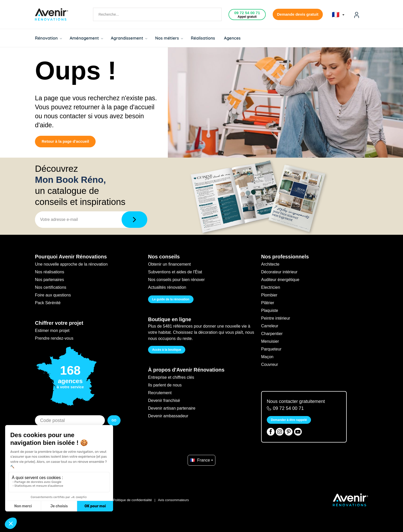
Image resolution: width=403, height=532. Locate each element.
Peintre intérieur (276, 318)
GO (114, 420)
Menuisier (270, 341)
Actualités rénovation (167, 287)
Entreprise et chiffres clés (171, 377)
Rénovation (48, 38)
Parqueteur (271, 349)
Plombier (269, 295)
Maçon (267, 357)
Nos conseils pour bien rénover (176, 280)
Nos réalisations (50, 272)
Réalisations (203, 38)
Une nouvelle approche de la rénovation (71, 264)
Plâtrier (268, 303)
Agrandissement (129, 38)
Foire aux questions (53, 295)
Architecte (270, 264)
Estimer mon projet (52, 331)
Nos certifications (51, 287)
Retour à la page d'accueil (65, 141)
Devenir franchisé (164, 400)
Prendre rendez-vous (54, 338)
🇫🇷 (338, 15)
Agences (232, 38)
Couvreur (270, 364)
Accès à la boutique (167, 350)
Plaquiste (270, 310)
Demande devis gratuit (298, 14)
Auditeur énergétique (280, 280)
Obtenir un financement (169, 264)
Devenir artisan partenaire (172, 408)
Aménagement (86, 38)
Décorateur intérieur (279, 272)
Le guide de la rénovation (171, 299)
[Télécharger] (134, 220)
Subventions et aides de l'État (175, 272)
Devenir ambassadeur (168, 416)
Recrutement (160, 393)
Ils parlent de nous (165, 385)
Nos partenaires (49, 280)
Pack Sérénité (48, 303)
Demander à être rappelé (289, 420)
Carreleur (270, 326)
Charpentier (272, 334)
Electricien (271, 287)
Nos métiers (169, 38)
